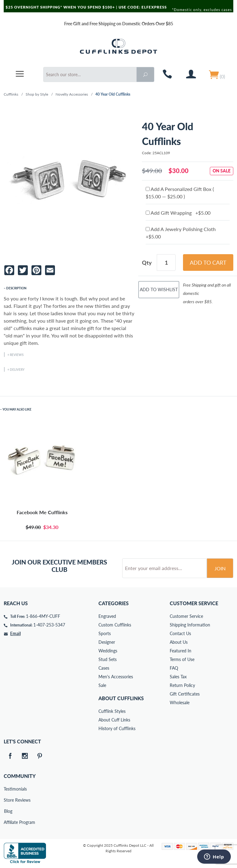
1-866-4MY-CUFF (43, 616)
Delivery (17, 370)
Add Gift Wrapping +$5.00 (178, 213)
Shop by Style (37, 94)
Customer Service (186, 616)
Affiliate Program (8, 822)
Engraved (107, 616)
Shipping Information (190, 625)
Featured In (181, 651)
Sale (102, 685)
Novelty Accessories (72, 94)
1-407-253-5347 (49, 625)
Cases (104, 668)
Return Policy (182, 685)
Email (15, 633)
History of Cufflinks (117, 728)
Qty (147, 262)
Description (16, 288)
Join (220, 568)
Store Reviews (8, 800)
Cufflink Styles (112, 711)
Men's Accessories (116, 677)
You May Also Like (17, 409)
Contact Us (180, 633)
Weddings (108, 651)
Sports (105, 633)
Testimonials (8, 789)
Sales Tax (178, 677)
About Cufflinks (121, 698)
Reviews (17, 355)
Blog (8, 811)
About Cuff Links (114, 720)
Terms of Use (182, 659)
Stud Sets (108, 659)
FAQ (174, 668)
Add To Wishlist (159, 289)
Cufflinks (11, 94)
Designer (107, 642)
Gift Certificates (185, 694)
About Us (179, 642)
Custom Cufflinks (115, 625)
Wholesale (180, 703)
